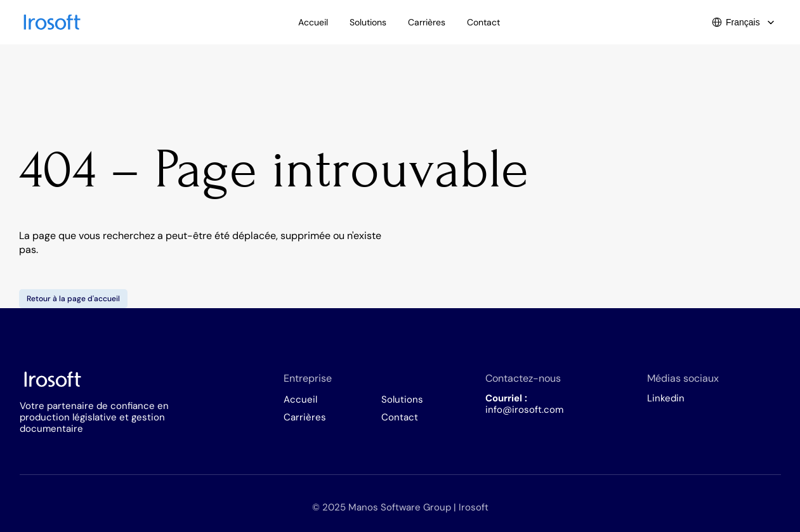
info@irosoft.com (524, 410)
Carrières (305, 417)
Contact (400, 417)
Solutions (402, 399)
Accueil (300, 399)
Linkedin (666, 398)
